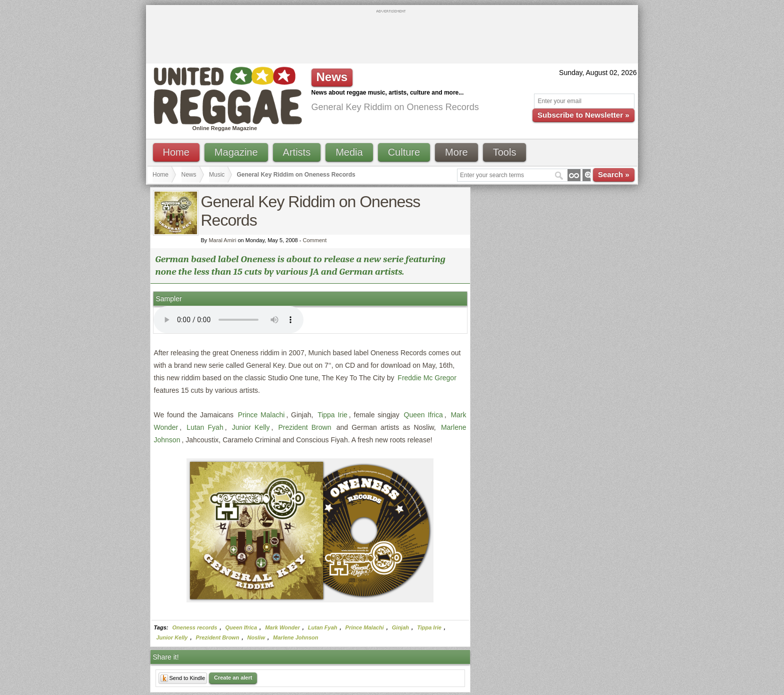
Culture (404, 152)
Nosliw (256, 637)
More (456, 152)
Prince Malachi (261, 415)
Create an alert (233, 677)
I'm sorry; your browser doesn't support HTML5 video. (228, 320)
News (189, 175)
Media (349, 152)
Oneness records (195, 627)
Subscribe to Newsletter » (583, 115)
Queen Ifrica (423, 415)
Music (217, 175)
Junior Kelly (251, 427)
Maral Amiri (222, 240)
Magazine (236, 152)
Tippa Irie (332, 415)
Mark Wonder (282, 627)
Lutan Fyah (205, 427)
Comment (315, 240)
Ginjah (400, 627)
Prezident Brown (304, 427)
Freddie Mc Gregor (427, 378)
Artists (297, 152)
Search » (614, 174)
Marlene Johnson (295, 637)
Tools (505, 152)
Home (176, 152)
